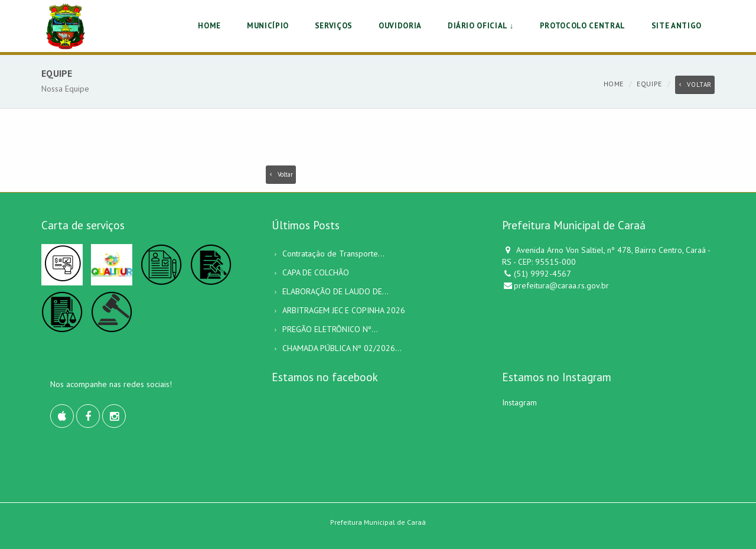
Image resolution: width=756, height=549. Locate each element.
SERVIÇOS (334, 26)
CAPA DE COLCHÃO (316, 272)
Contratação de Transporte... (333, 254)
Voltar (695, 85)
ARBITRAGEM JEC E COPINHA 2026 (344, 310)
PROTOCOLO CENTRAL (583, 26)
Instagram (519, 402)
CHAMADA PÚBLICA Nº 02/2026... (342, 348)
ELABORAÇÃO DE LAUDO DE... (335, 291)
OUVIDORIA (400, 26)
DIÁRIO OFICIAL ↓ (481, 26)
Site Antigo (677, 26)
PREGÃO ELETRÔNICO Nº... (330, 329)
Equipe (649, 84)
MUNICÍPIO (268, 26)
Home (614, 84)
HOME (209, 26)
